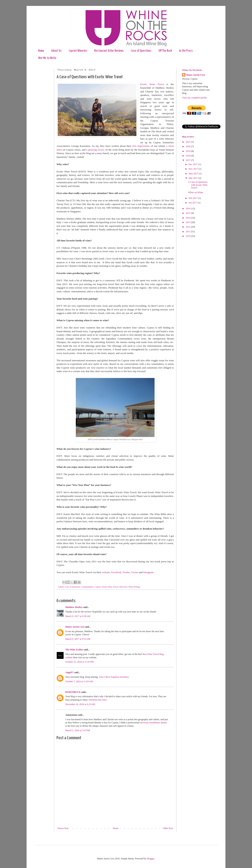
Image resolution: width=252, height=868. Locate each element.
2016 (189, 209)
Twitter (126, 572)
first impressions (141, 146)
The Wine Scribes (74, 650)
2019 (189, 151)
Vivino (135, 572)
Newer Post (63, 828)
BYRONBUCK (73, 692)
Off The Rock (165, 51)
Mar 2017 (194, 178)
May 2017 (194, 174)
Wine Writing (134, 587)
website (106, 572)
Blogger (151, 859)
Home (41, 51)
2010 (189, 236)
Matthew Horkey (74, 607)
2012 (189, 227)
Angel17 (69, 672)
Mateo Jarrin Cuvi (75, 627)
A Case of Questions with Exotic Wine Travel (198, 185)
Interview (123, 587)
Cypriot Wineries (78, 51)
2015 (189, 213)
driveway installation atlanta (153, 723)
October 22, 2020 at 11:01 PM (80, 662)
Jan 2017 (193, 203)
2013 (189, 222)
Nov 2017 (194, 169)
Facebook (116, 572)
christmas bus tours (98, 700)
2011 (189, 232)
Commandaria (87, 587)
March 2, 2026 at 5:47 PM (78, 730)
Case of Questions (141, 51)
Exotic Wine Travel (152, 84)
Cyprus (98, 587)
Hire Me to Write (47, 58)
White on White (195, 192)
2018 (189, 156)
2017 (189, 160)
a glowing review (96, 150)
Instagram (149, 572)
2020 (189, 146)
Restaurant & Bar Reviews (109, 51)
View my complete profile (195, 98)
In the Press (186, 51)
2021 (189, 142)
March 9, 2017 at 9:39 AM (78, 616)
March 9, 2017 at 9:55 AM (78, 639)
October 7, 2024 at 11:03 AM (79, 681)
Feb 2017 (193, 198)
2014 (189, 218)
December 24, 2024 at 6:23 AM (80, 704)
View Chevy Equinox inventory (114, 677)
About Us (56, 51)
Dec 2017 (193, 164)
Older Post (168, 828)
